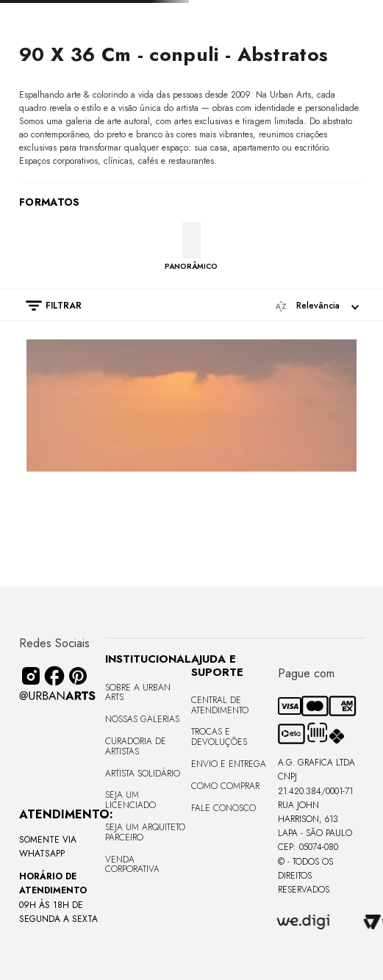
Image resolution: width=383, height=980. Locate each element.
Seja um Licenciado (130, 800)
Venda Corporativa (132, 865)
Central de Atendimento (220, 705)
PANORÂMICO (191, 266)
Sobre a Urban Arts (138, 693)
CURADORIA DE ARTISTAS (136, 746)
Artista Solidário (143, 774)
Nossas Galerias (142, 719)
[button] (46, 306)
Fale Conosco (223, 808)
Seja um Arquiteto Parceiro (145, 832)
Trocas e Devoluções (219, 737)
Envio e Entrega (229, 764)
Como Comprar (225, 786)
